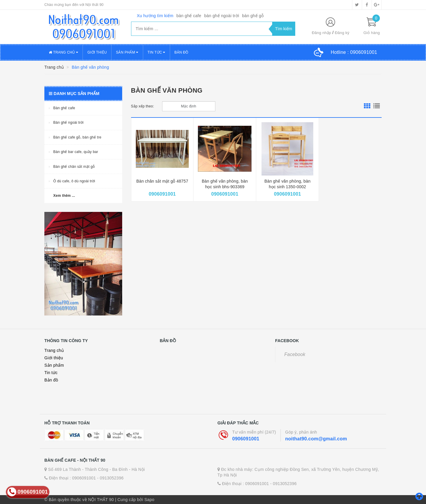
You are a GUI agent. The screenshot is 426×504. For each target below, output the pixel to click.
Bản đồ (181, 52)
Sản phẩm (127, 52)
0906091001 (246, 439)
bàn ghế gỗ (253, 16)
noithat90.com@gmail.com (316, 439)
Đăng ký (342, 33)
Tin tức (156, 52)
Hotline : (354, 52)
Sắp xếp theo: (143, 106)
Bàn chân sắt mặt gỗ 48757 (162, 181)
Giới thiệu (97, 52)
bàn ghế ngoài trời (222, 16)
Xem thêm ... (64, 196)
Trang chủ (63, 52)
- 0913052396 (110, 478)
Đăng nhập (322, 33)
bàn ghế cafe (189, 16)
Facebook (295, 354)
